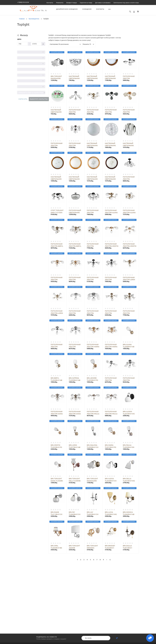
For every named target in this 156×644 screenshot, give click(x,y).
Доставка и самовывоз (103, 3)
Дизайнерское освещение (67, 9)
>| (110, 560)
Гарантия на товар (86, 3)
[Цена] (23, 44)
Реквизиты (60, 3)
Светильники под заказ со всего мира (126, 3)
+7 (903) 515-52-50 (23, 2)
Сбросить (23, 99)
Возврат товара (72, 3)
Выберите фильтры (39, 99)
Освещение (87, 9)
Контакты (50, 3)
